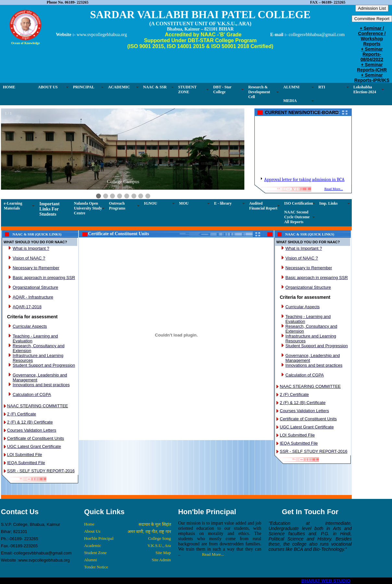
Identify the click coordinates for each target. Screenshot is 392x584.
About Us (92, 531)
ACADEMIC (119, 87)
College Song (159, 538)
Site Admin (161, 560)
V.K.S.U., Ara (159, 546)
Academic (93, 546)
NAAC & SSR (155, 87)
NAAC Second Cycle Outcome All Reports (297, 217)
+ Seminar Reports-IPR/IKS (372, 78)
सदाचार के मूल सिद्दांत (155, 524)
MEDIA (290, 101)
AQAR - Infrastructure (33, 297)
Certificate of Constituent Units (36, 438)
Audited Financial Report (263, 206)
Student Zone (95, 553)
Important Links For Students (49, 209)
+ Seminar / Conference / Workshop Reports (372, 36)
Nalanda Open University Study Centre (88, 208)
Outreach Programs (117, 206)
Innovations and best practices (41, 385)
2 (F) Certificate (22, 414)
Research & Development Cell (259, 92)
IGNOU (151, 203)
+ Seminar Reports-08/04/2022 (372, 54)
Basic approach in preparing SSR (44, 278)
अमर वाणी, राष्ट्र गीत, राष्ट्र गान (149, 532)
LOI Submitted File (25, 455)
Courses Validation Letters (32, 430)
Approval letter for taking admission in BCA (304, 184)
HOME (9, 87)
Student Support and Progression (44, 365)
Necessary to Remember (36, 268)
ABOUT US (48, 87)
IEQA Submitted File (26, 463)
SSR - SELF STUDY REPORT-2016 (41, 471)
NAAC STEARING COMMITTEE (38, 406)
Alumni (91, 560)
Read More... (333, 189)
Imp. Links (329, 203)
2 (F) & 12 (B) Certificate (30, 422)
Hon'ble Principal (99, 538)
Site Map (163, 553)
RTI (322, 87)
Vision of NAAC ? (29, 258)
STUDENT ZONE (187, 89)
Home (89, 524)
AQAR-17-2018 (27, 307)
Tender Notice (96, 567)
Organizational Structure (35, 287)
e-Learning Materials (13, 206)
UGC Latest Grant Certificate (34, 446)
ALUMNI (291, 87)
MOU (184, 203)
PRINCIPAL (84, 87)
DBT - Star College (222, 89)
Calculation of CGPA (32, 394)
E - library (223, 203)
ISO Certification (299, 203)
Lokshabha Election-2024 (365, 89)
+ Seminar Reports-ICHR (372, 67)
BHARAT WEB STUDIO (326, 581)
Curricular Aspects (30, 326)
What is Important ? (31, 248)
